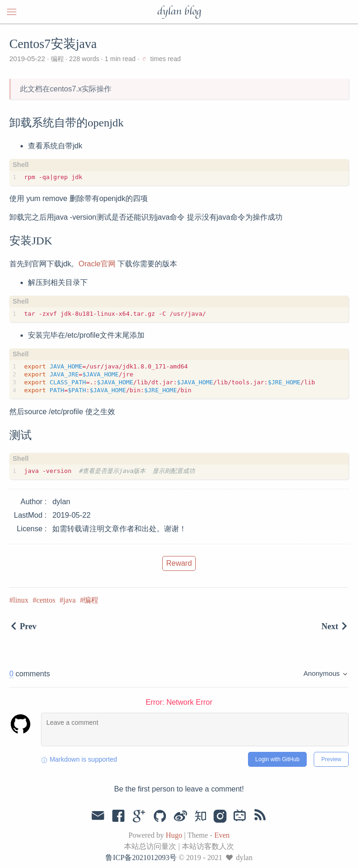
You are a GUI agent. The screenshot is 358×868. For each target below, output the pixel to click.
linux (21, 600)
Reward (179, 563)
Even (222, 835)
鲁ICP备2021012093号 (141, 858)
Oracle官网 (97, 264)
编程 (57, 59)
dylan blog (179, 12)
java (70, 600)
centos (46, 600)
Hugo (174, 835)
